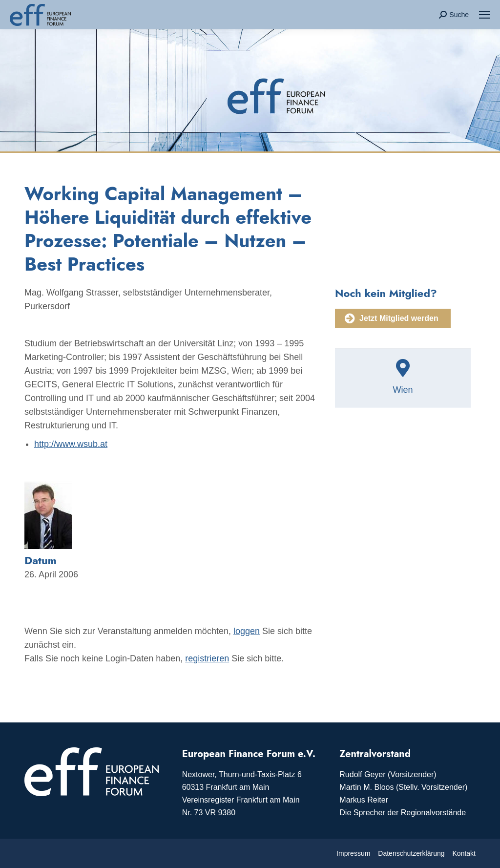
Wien (403, 390)
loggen (247, 631)
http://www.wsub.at (71, 444)
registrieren (207, 658)
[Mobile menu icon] (484, 15)
